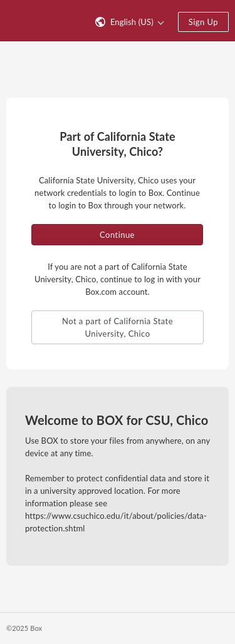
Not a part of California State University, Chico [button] (118, 327)
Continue (117, 235)
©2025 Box (24, 628)
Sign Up (203, 22)
